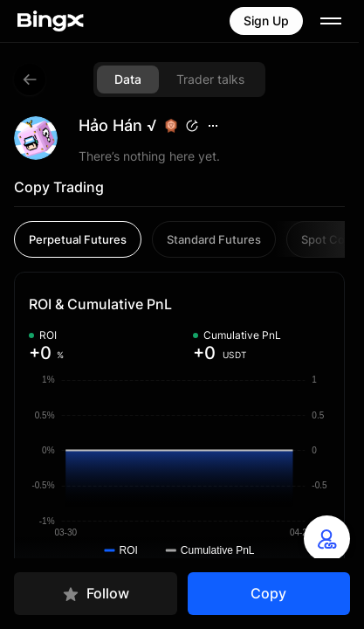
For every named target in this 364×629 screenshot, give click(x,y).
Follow (96, 594)
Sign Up (266, 21)
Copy (268, 593)
